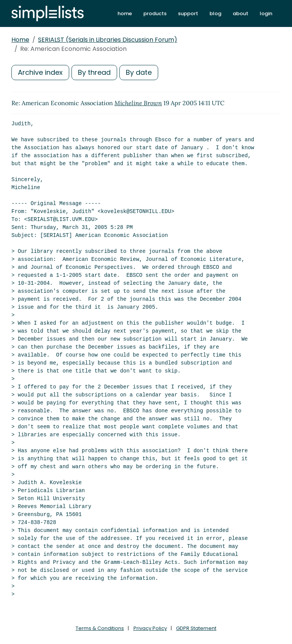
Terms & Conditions (100, 628)
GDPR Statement (196, 628)
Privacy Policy (150, 628)
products (155, 13)
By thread (94, 72)
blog (215, 13)
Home (20, 40)
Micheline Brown (138, 103)
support (188, 13)
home (125, 13)
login (266, 13)
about (240, 13)
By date (139, 72)
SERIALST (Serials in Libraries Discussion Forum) (108, 40)
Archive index (40, 72)
